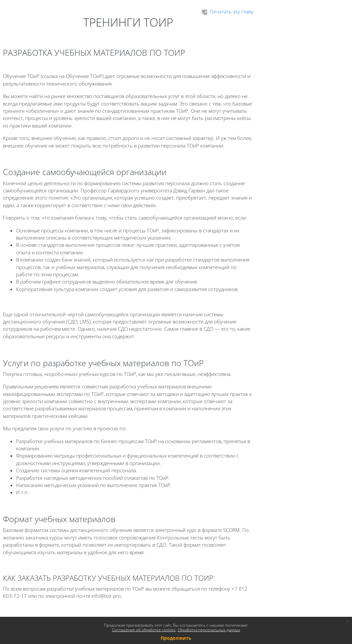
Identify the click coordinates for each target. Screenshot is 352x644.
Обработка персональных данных (209, 630)
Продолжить (176, 638)
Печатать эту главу (228, 11)
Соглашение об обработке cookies (144, 630)
